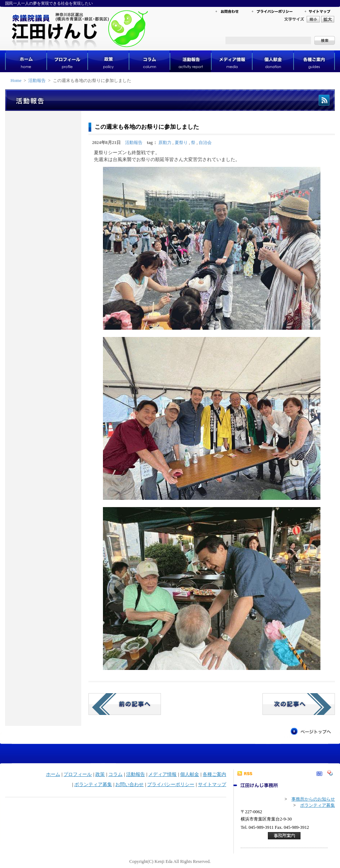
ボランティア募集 (93, 785)
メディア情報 (162, 774)
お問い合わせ (129, 785)
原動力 (165, 143)
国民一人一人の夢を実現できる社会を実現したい (49, 3)
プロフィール (78, 774)
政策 (100, 774)
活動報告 (37, 81)
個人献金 (190, 774)
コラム (115, 774)
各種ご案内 (214, 774)
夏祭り (181, 143)
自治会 (205, 143)
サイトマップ (212, 785)
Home (16, 81)
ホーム (53, 774)
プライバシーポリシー (171, 785)
